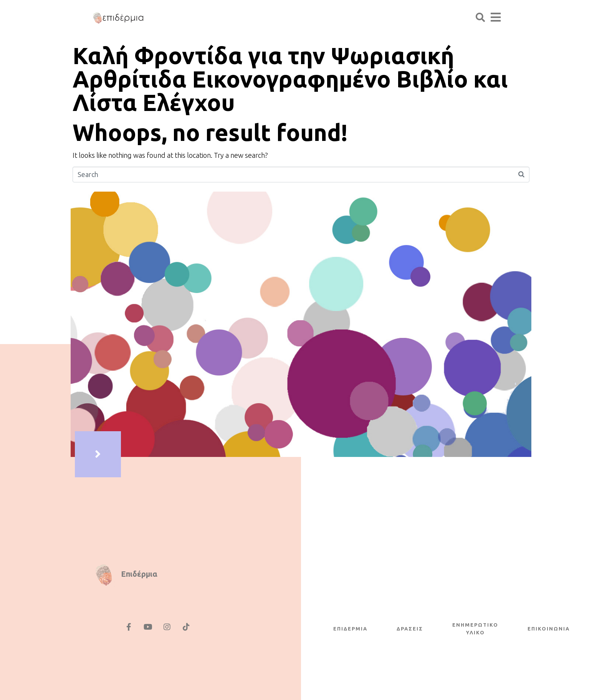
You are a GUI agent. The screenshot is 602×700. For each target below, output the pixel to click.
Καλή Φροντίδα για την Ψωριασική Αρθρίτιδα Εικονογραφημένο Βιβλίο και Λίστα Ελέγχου (290, 79)
